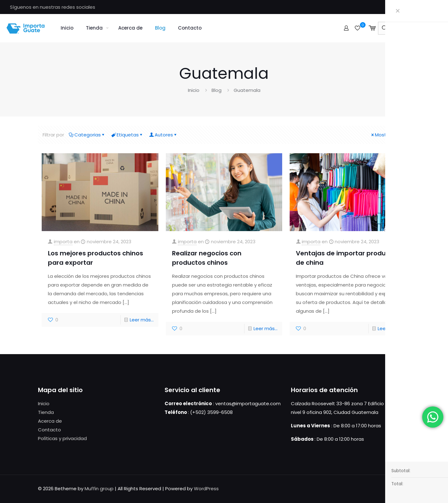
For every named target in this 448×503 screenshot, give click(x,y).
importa (63, 242)
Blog (217, 90)
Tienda (46, 412)
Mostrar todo (388, 135)
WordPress (206, 489)
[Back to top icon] (404, 488)
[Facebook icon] (436, 7)
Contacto (49, 430)
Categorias (87, 135)
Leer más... (142, 320)
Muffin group (99, 489)
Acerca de (50, 421)
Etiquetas (127, 135)
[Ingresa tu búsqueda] (409, 28)
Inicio (194, 90)
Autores (163, 135)
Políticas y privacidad (62, 438)
